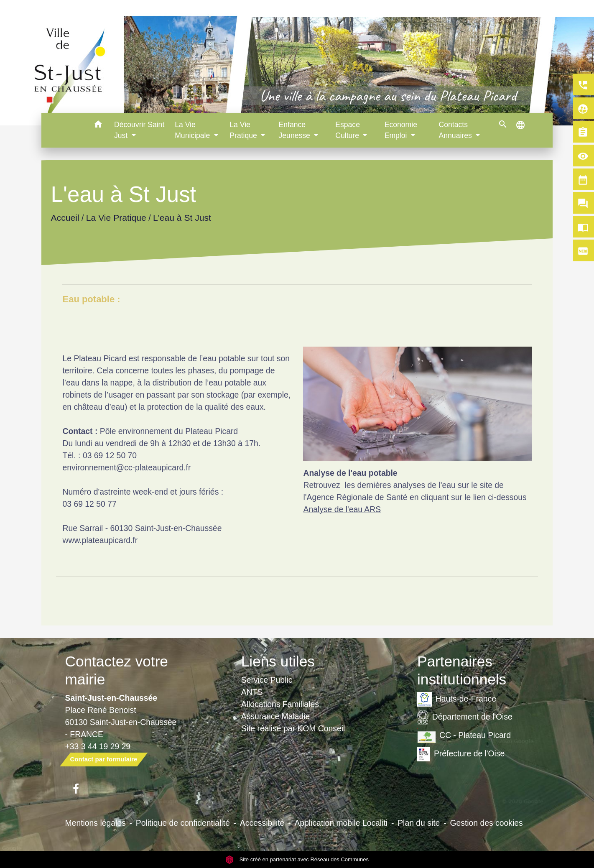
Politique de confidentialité (183, 823)
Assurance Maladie (276, 716)
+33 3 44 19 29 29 (98, 746)
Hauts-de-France (457, 699)
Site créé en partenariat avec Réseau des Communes (297, 859)
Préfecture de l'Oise (461, 754)
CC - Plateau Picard (464, 736)
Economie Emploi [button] (401, 130)
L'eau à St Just (182, 218)
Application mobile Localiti (341, 823)
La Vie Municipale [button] (193, 130)
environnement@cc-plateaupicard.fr (126, 467)
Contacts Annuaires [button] (456, 130)
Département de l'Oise (465, 717)
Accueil (65, 218)
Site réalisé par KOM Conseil (293, 728)
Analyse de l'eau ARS (342, 509)
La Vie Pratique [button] (244, 130)
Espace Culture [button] (348, 130)
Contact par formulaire (104, 759)
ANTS (252, 692)
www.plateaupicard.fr (100, 540)
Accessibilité (262, 823)
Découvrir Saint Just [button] (139, 130)
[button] (98, 126)
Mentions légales (96, 823)
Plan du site (419, 823)
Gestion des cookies (486, 823)
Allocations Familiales (280, 704)
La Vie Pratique (116, 218)
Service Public (267, 680)
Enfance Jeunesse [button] (296, 130)
